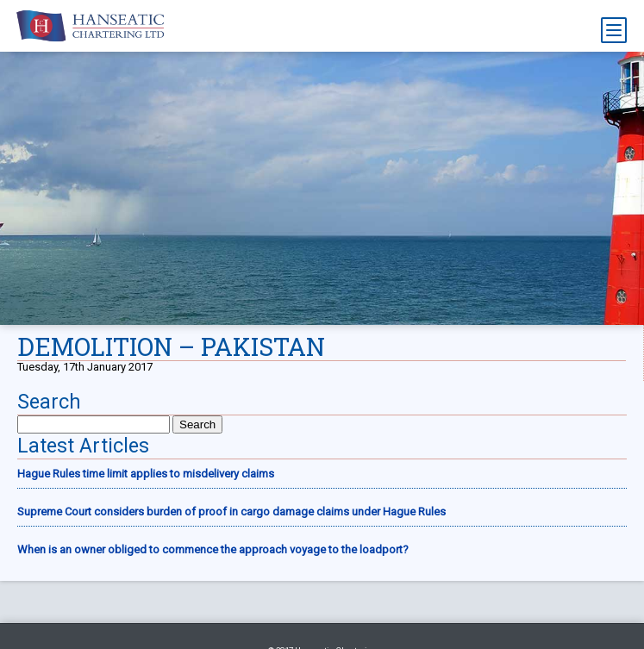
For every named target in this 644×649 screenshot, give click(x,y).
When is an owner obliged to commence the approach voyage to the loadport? (213, 549)
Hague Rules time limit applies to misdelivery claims (146, 474)
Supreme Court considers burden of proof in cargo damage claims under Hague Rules (231, 512)
